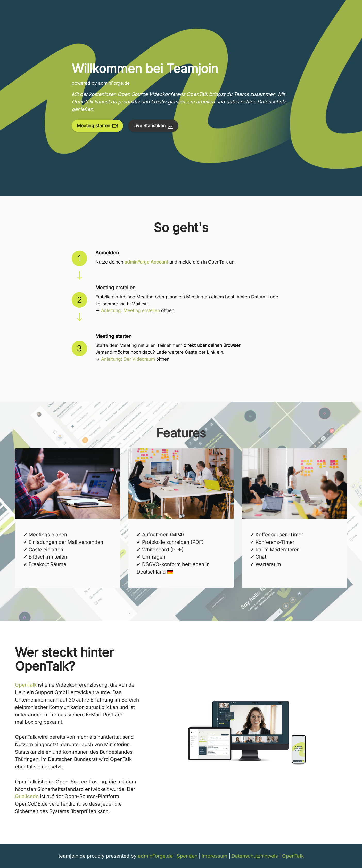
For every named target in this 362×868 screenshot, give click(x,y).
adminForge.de (155, 856)
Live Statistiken (153, 126)
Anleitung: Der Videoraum (128, 359)
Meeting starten (97, 126)
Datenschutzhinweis (255, 856)
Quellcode (27, 796)
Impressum (215, 856)
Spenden (187, 856)
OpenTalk (26, 685)
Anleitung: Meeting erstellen (130, 310)
